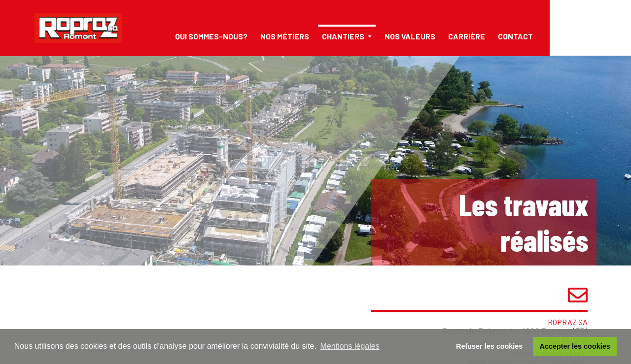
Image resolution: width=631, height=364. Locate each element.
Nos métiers (285, 36)
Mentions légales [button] (350, 346)
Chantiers (344, 36)
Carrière (467, 36)
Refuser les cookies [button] (489, 346)
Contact (515, 36)
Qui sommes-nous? (211, 36)
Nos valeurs (410, 36)
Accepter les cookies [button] (575, 346)
